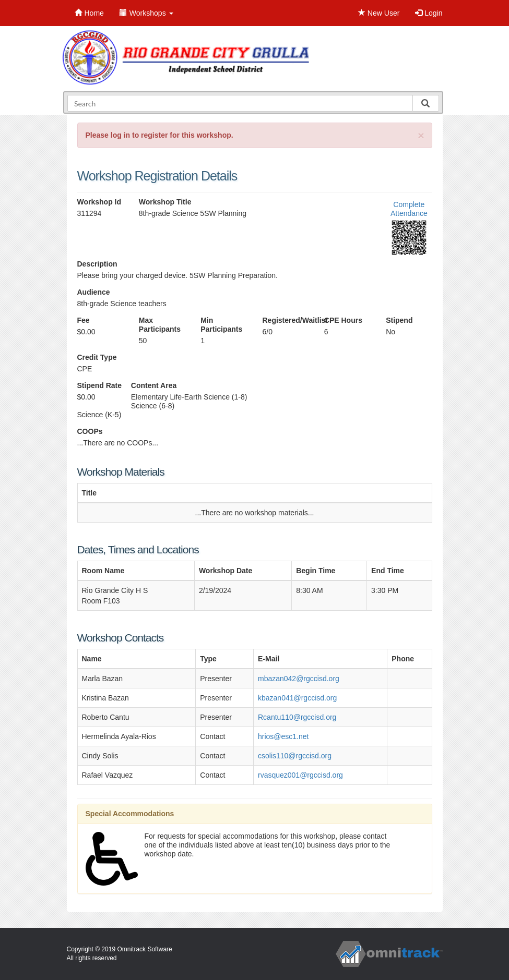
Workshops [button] (146, 13)
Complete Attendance (409, 209)
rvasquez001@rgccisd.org (300, 775)
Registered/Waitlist (285, 320)
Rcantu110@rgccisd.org (297, 717)
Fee (84, 320)
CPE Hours (343, 320)
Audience (94, 292)
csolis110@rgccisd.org (295, 756)
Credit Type (97, 357)
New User (379, 13)
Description (97, 264)
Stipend (399, 320)
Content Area (154, 385)
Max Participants (160, 325)
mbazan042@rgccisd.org (299, 679)
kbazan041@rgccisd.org (297, 698)
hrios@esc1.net (283, 736)
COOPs (90, 431)
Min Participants (221, 325)
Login (429, 13)
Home (89, 13)
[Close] (421, 135)
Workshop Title (165, 202)
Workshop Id (99, 202)
